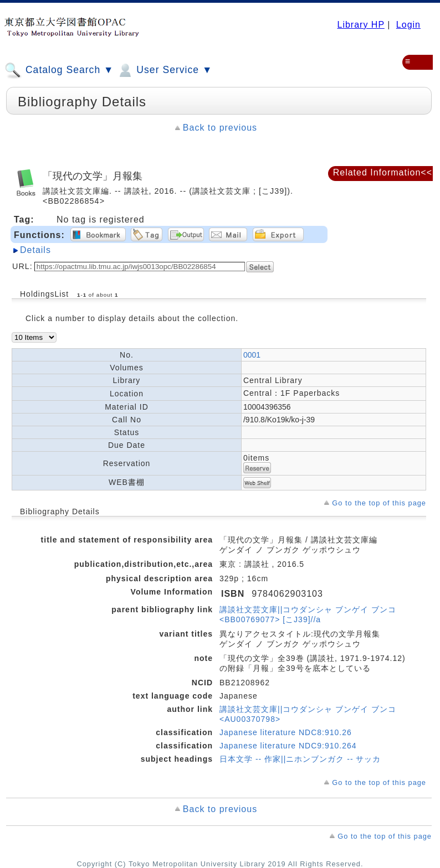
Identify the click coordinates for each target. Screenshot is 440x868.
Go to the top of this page (379, 503)
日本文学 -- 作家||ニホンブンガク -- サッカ (300, 759)
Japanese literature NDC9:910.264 (288, 746)
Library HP (360, 25)
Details (35, 250)
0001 (252, 355)
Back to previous (220, 128)
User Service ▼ (164, 70)
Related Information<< (383, 172)
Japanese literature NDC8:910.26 (286, 732)
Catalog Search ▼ (59, 70)
